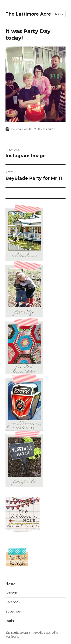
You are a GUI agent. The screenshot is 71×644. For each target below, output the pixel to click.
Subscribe (13, 611)
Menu (59, 14)
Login (10, 621)
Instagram (49, 129)
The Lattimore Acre (28, 14)
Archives (12, 593)
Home (10, 584)
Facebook (13, 602)
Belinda (16, 129)
